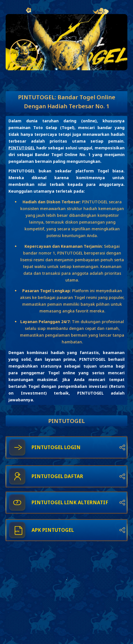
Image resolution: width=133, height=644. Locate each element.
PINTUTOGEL (22, 148)
